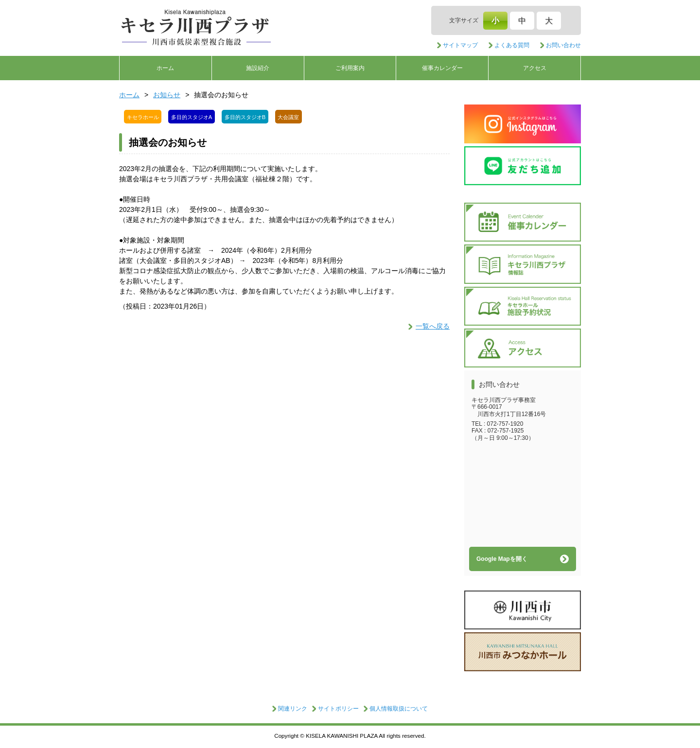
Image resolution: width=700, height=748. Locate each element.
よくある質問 (512, 45)
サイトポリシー (338, 709)
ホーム (165, 68)
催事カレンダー (442, 68)
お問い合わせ (563, 45)
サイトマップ (460, 45)
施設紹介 (258, 68)
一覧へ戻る (433, 326)
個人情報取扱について (399, 709)
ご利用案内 (350, 68)
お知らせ (167, 95)
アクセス (535, 68)
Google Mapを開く (502, 559)
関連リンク (293, 709)
